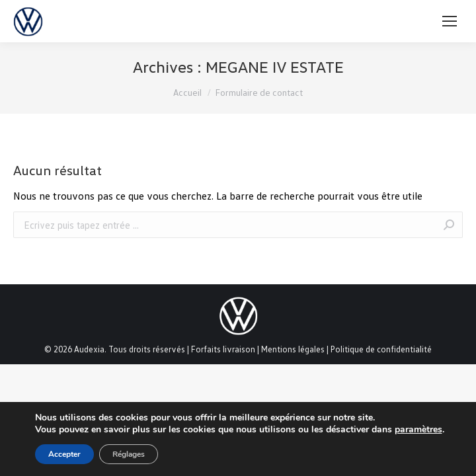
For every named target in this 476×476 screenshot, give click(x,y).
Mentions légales (293, 349)
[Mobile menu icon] (450, 21)
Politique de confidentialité (381, 349)
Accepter (64, 454)
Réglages (129, 454)
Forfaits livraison (223, 349)
